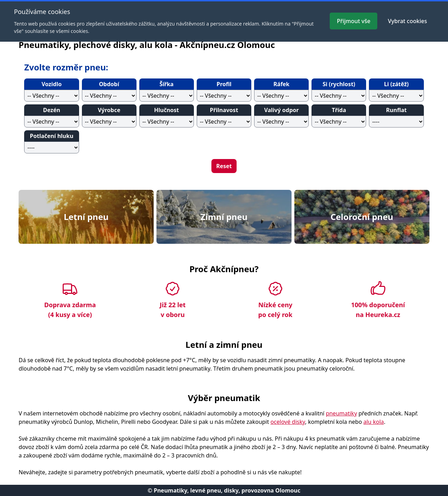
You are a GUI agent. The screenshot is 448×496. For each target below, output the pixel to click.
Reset (224, 166)
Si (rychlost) (339, 84)
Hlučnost (166, 110)
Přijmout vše (353, 21)
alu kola (373, 422)
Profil (224, 84)
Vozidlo (52, 84)
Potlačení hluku (51, 136)
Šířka (167, 84)
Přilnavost (224, 110)
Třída (339, 110)
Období (109, 84)
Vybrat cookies (407, 21)
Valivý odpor (282, 110)
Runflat (396, 110)
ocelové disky (288, 422)
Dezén (52, 110)
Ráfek (281, 84)
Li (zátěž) (396, 84)
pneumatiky (341, 413)
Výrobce (109, 110)
